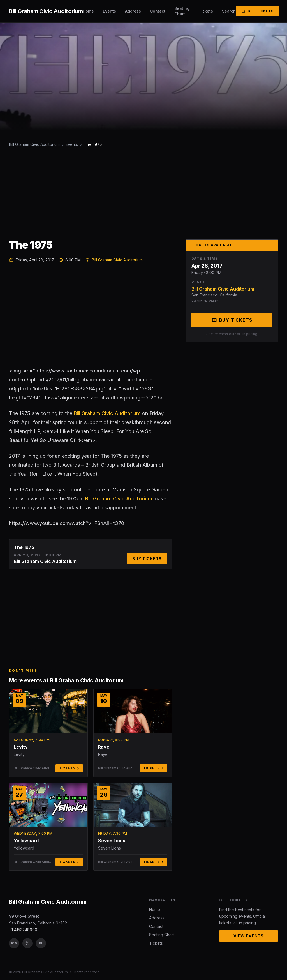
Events (109, 11)
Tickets (206, 11)
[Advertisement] (143, 193)
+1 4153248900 (23, 930)
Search (229, 11)
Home (88, 11)
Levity (21, 747)
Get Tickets (257, 11)
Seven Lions (112, 841)
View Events (249, 936)
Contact (158, 11)
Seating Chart (182, 11)
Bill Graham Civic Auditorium (34, 144)
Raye (104, 747)
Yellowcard (26, 841)
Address (133, 11)
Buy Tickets (147, 559)
